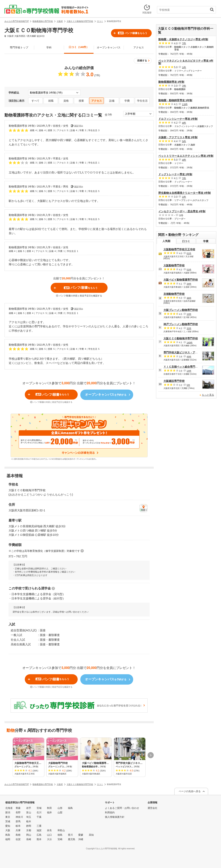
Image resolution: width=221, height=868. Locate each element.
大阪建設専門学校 (174, 381)
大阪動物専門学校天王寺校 (179, 249)
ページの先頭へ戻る (190, 791)
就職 (51, 101)
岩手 (29, 808)
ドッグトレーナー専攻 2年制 (175, 174)
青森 (18, 808)
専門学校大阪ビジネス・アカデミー (185, 352)
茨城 (8, 821)
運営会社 (152, 808)
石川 (39, 812)
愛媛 (81, 835)
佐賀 (18, 839)
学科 (49, 47)
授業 (81, 101)
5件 (184, 141)
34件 (189, 284)
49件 (189, 357)
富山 (29, 812)
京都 (29, 830)
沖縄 (81, 839)
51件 (189, 270)
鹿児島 (72, 839)
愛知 (8, 826)
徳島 (60, 835)
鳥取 (8, 835)
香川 (70, 835)
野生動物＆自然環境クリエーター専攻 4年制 (185, 193)
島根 (18, 835)
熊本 (39, 839)
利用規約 (110, 812)
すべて (35, 101)
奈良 (49, 830)
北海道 (9, 808)
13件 (185, 104)
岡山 (29, 835)
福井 (49, 812)
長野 (18, 812)
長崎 (29, 839)
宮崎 (60, 839)
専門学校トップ (19, 47)
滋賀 (39, 830)
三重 (39, 826)
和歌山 (61, 830)
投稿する (142, 61)
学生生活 (142, 101)
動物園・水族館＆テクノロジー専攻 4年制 (183, 39)
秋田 (49, 808)
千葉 (39, 817)
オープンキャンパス (109, 47)
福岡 (8, 839)
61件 (189, 253)
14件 (189, 371)
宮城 (39, 808)
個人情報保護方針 (115, 817)
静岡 (29, 826)
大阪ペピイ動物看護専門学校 (181, 280)
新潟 (8, 812)
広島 (39, 835)
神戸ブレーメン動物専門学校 (181, 324)
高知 (91, 835)
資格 (66, 101)
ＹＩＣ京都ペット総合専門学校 (182, 367)
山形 (60, 808)
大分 (49, 839)
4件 (184, 123)
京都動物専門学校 (174, 294)
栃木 (29, 821)
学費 (127, 101)
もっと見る (208, 395)
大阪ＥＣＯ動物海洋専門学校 (181, 338)
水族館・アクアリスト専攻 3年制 (178, 137)
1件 (184, 67)
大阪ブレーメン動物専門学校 (181, 310)
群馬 (18, 821)
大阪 (8, 830)
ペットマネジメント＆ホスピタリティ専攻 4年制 (186, 62)
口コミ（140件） (79, 47)
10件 (189, 314)
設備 (112, 101)
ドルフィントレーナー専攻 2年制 (178, 119)
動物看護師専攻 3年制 (171, 82)
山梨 (60, 812)
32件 (189, 328)
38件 (189, 298)
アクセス (139, 47)
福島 (70, 808)
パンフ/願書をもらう (133, 33)
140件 (190, 342)
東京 (8, 817)
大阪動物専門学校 (174, 265)
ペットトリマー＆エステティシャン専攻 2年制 (186, 156)
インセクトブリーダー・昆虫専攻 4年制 (182, 211)
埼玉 (29, 817)
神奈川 (19, 817)
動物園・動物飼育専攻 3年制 (175, 100)
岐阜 (18, 826)
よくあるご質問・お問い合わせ (122, 808)
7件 (184, 43)
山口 (49, 835)
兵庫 (18, 830)
